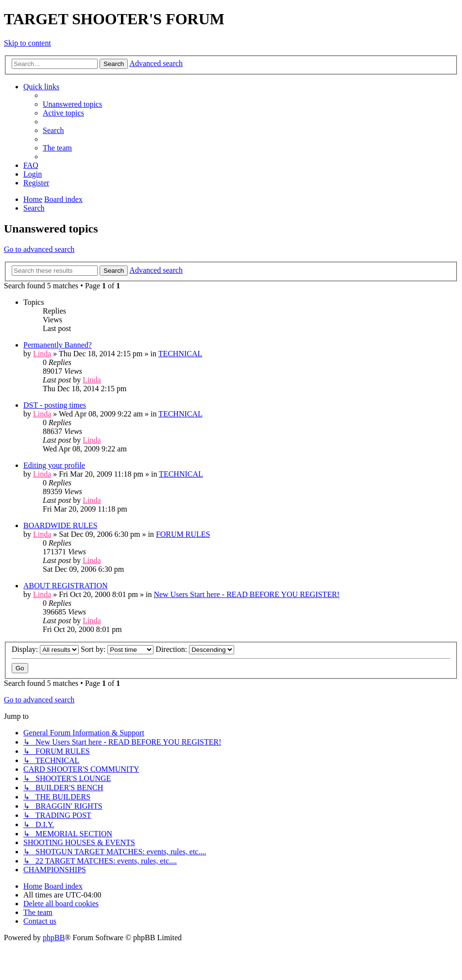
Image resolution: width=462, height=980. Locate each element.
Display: (45, 649)
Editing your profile (54, 465)
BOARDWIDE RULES (60, 525)
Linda (42, 354)
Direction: (195, 649)
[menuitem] (72, 104)
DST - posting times (55, 405)
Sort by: (117, 649)
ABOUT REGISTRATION (65, 586)
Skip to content (27, 43)
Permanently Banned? (58, 345)
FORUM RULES (183, 534)
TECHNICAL (180, 354)
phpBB (54, 938)
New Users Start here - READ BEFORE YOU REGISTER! (246, 594)
